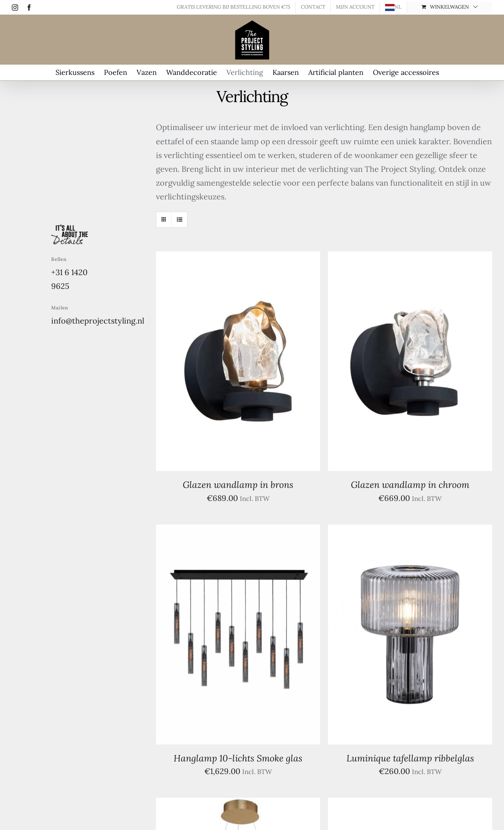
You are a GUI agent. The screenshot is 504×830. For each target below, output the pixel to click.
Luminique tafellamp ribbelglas (410, 758)
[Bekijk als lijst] (179, 220)
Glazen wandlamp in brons (238, 485)
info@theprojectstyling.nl (98, 321)
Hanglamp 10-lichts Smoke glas (238, 758)
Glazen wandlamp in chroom (410, 485)
